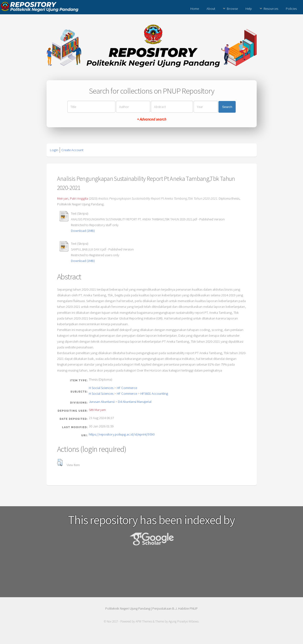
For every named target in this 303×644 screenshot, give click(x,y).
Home (195, 9)
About (211, 9)
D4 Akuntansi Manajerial (135, 402)
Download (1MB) (83, 231)
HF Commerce (127, 388)
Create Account (72, 150)
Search (227, 107)
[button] (60, 463)
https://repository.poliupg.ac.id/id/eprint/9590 (122, 434)
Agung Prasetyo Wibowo (183, 621)
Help (249, 9)
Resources (271, 9)
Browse (232, 9)
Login (54, 150)
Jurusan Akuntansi (102, 402)
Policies (291, 9)
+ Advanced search (152, 119)
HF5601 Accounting (154, 394)
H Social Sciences (101, 388)
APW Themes (144, 621)
